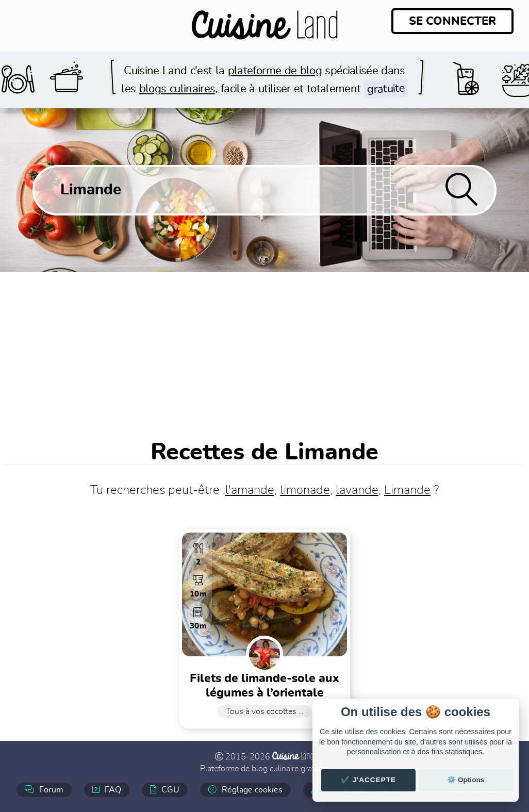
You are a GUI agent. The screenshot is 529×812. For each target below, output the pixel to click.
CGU (165, 790)
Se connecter (452, 21)
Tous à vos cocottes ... (264, 711)
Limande (407, 490)
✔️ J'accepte (369, 780)
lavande (357, 490)
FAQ (107, 790)
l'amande (250, 490)
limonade (305, 490)
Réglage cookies (245, 790)
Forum (44, 790)
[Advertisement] (264, 350)
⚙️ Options (466, 780)
